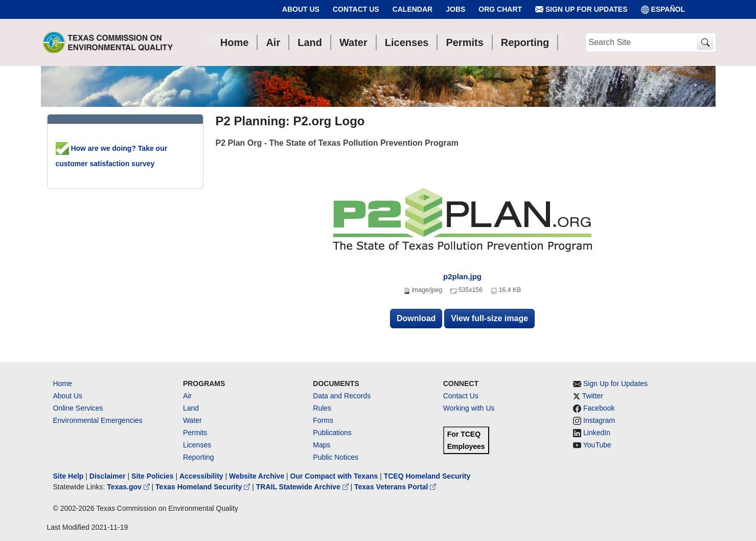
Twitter (593, 396)
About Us (301, 9)
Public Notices (336, 457)
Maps (322, 445)
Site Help (68, 476)
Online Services (78, 408)
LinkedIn (597, 433)
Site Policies (152, 476)
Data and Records (342, 396)
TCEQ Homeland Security (427, 476)
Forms (323, 420)
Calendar (413, 9)
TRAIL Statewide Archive (303, 487)
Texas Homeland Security (204, 487)
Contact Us (356, 9)
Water (192, 420)
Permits (195, 433)
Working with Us (469, 408)
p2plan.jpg (462, 276)
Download (416, 318)
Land (191, 408)
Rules (322, 408)
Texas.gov (129, 487)
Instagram (599, 420)
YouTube (597, 445)
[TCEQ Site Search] (705, 43)
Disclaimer (108, 476)
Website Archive (257, 476)
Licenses (197, 445)
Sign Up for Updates (581, 9)
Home (63, 384)
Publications (332, 433)
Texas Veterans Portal (395, 487)
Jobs (455, 9)
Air (187, 396)
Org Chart (500, 9)
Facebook (599, 408)
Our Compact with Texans (334, 476)
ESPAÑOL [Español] (663, 9)
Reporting (199, 457)
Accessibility (202, 476)
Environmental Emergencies (98, 420)
